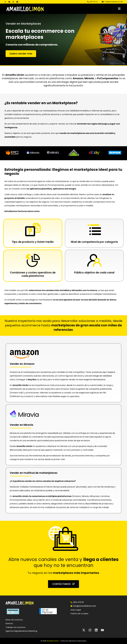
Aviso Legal (76, 610)
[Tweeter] (6, 2)
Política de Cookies (79, 614)
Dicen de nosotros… (15, 620)
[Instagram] (13, 2)
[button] (84, 9)
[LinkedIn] (17, 2)
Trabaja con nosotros (16, 627)
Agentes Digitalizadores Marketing (21, 631)
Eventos (9, 623)
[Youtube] (9, 2)
